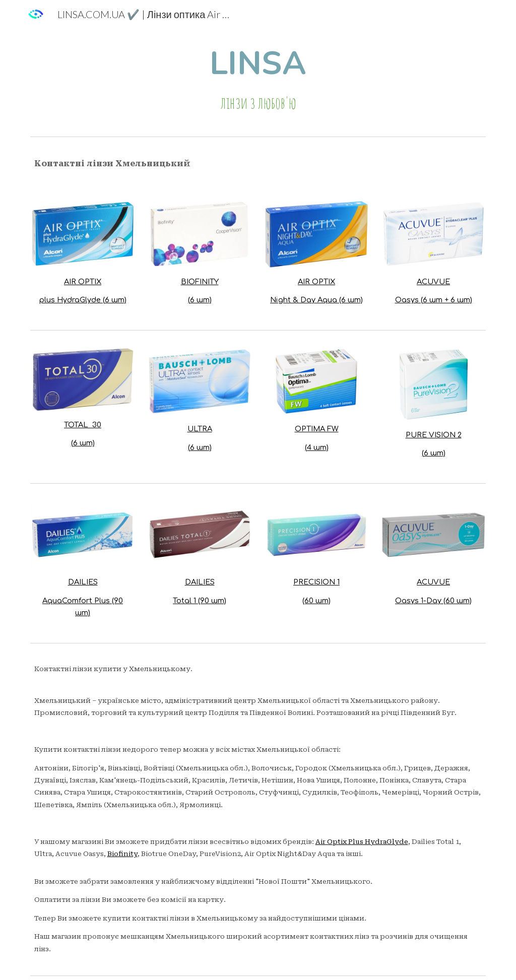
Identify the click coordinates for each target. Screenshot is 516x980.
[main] (258, 80)
